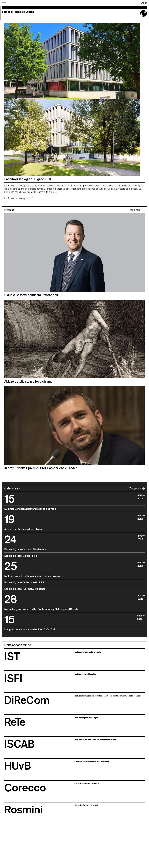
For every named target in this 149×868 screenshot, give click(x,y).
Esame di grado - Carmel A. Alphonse (25, 589)
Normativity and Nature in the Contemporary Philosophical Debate (41, 609)
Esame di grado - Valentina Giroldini (24, 582)
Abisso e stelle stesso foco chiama (24, 529)
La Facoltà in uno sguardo (19, 198)
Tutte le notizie (137, 210)
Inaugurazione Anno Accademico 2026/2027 (30, 629)
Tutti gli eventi (137, 488)
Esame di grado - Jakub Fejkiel (21, 556)
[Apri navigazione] (4, 3)
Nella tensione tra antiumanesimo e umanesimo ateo (34, 576)
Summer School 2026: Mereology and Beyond (30, 509)
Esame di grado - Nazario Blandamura (25, 549)
